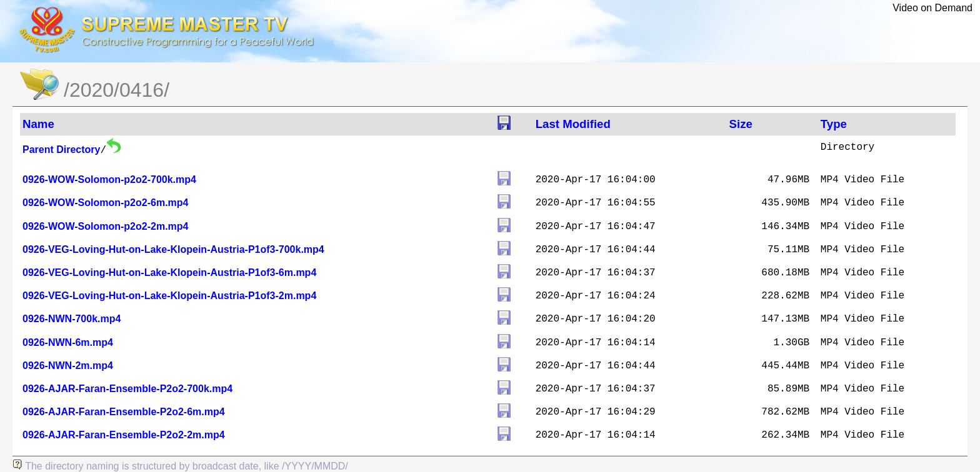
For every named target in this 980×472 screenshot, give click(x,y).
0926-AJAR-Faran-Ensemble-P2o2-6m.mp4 (124, 412)
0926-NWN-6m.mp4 (68, 342)
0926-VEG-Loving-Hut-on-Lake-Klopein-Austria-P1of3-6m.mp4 (169, 273)
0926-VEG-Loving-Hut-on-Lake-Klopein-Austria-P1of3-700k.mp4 (173, 249)
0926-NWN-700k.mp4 (72, 319)
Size (741, 124)
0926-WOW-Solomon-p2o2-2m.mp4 (105, 226)
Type (834, 124)
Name (38, 124)
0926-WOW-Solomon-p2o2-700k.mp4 (109, 179)
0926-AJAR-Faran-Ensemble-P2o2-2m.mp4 (124, 435)
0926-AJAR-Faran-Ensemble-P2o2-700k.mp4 (127, 389)
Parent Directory (62, 150)
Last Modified (573, 124)
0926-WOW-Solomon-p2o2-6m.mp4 (105, 203)
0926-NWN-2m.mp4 (68, 366)
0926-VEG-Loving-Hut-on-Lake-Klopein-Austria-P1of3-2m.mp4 (169, 296)
